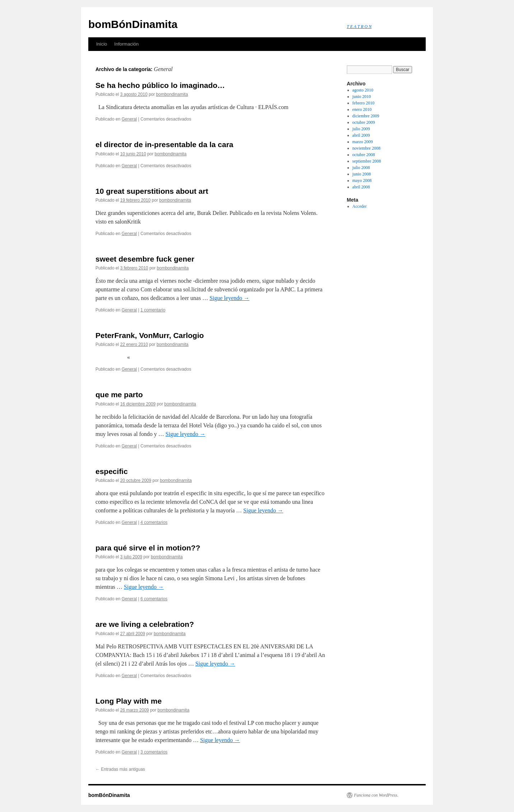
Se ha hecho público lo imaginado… (160, 85)
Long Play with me (128, 701)
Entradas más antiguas (120, 769)
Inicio (102, 44)
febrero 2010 (364, 103)
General (129, 119)
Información (126, 44)
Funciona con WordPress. (376, 795)
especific (112, 471)
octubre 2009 (364, 122)
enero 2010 (362, 109)
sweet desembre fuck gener (145, 259)
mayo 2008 (362, 180)
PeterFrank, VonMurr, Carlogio (150, 335)
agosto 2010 (363, 90)
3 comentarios (154, 752)
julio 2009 (361, 129)
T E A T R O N (359, 27)
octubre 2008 (364, 155)
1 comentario (153, 310)
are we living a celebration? (145, 624)
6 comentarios (154, 599)
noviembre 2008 (366, 148)
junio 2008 (362, 174)
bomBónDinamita (133, 24)
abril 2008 (361, 187)
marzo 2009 (363, 142)
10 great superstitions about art (152, 191)
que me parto (119, 395)
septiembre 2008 (367, 161)
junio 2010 (362, 97)
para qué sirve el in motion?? (148, 548)
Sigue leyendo (230, 298)
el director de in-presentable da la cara (164, 144)
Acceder (360, 206)
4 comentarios (154, 522)
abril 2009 (361, 135)
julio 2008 (361, 168)
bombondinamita (172, 94)
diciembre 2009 (366, 116)
